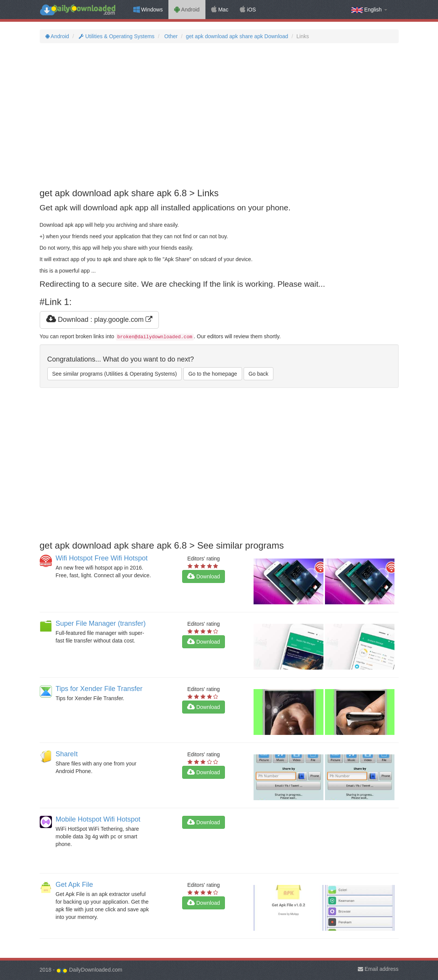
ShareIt (67, 754)
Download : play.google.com (99, 320)
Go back (259, 374)
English (369, 10)
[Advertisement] (219, 116)
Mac (220, 10)
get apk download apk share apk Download (237, 36)
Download (204, 576)
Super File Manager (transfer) (101, 623)
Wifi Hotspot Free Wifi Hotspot (102, 558)
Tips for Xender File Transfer (99, 689)
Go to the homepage (213, 374)
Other (170, 36)
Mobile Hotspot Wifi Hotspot (98, 819)
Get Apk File (74, 885)
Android (187, 10)
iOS (248, 10)
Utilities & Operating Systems (116, 36)
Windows (148, 10)
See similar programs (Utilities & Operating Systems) (115, 374)
